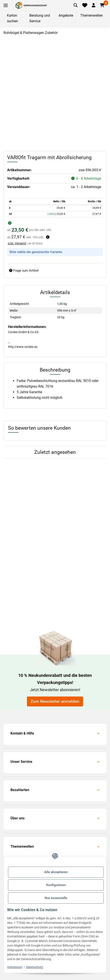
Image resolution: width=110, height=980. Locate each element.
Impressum (15, 967)
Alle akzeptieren (56, 872)
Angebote (66, 15)
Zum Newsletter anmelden (55, 701)
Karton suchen (12, 18)
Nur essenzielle (56, 898)
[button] (93, 5)
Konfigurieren (56, 885)
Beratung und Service (40, 18)
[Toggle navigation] (6, 6)
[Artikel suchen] (76, 5)
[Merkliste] (85, 5)
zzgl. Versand (17, 243)
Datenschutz (35, 967)
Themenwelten (92, 15)
